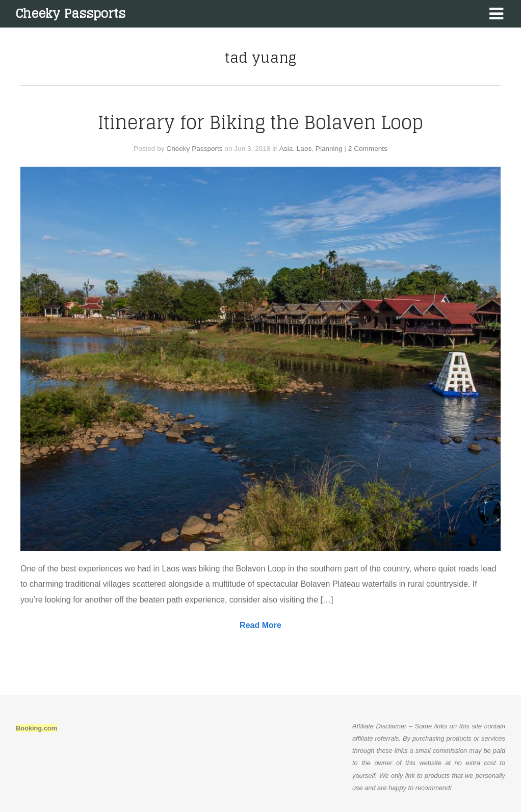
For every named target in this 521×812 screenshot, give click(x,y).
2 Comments (368, 149)
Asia (286, 149)
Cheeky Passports (70, 14)
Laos (304, 149)
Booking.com (36, 728)
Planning (329, 149)
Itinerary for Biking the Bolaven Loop (260, 122)
